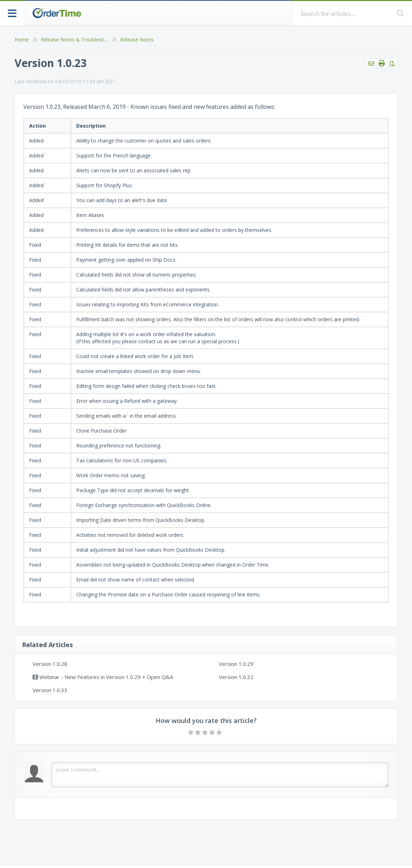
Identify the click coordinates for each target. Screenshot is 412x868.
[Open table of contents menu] (12, 13)
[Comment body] (220, 775)
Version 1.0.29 (236, 664)
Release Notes (137, 40)
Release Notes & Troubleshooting (80, 40)
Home (22, 40)
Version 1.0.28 (50, 664)
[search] (344, 13)
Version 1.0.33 (50, 690)
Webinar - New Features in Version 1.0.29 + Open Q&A (103, 677)
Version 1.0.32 (236, 677)
